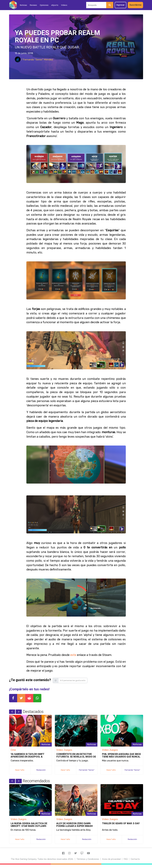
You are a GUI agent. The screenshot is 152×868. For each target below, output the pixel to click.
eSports (55, 5)
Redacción (41, 770)
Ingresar (121, 5)
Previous (12, 712)
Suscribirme (135, 5)
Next (19, 712)
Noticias (23, 5)
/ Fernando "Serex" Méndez (34, 60)
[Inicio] (13, 5)
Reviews (33, 5)
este (73, 655)
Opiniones (44, 5)
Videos (64, 5)
